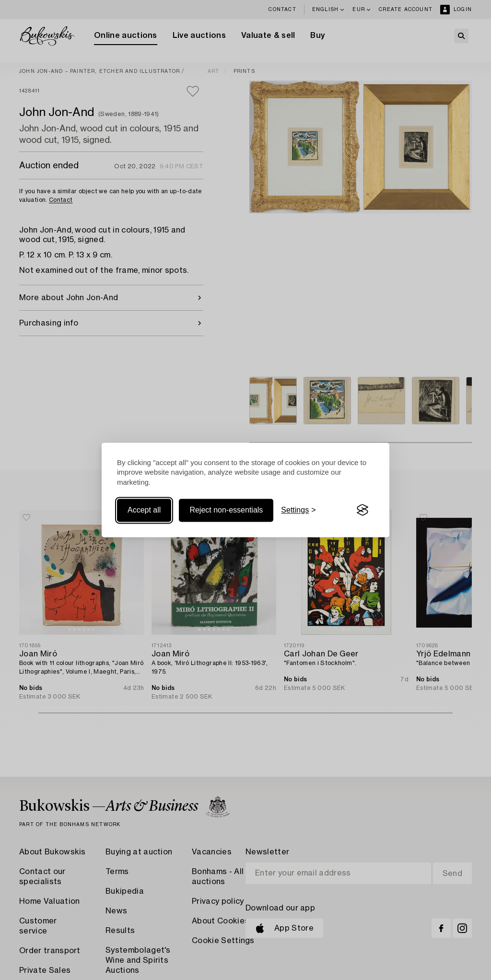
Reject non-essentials (226, 510)
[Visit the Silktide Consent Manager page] (362, 510)
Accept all (144, 510)
